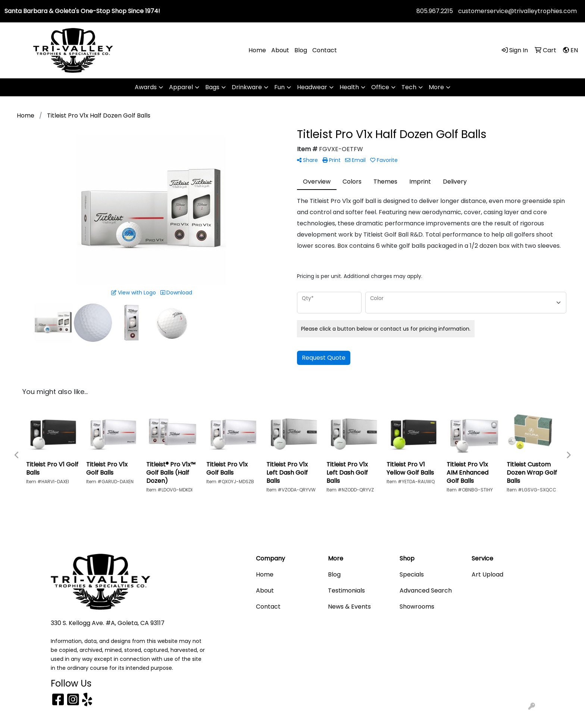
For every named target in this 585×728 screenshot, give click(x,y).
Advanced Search (426, 590)
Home (257, 50)
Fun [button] (279, 87)
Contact (325, 50)
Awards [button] (146, 87)
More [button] (436, 87)
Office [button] (380, 87)
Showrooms (417, 607)
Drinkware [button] (247, 87)
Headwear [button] (312, 87)
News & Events (349, 607)
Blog (301, 50)
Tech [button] (409, 87)
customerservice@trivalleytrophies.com (517, 11)
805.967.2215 (435, 11)
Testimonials (346, 590)
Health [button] (349, 87)
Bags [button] (212, 87)
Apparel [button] (181, 87)
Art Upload (487, 574)
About (280, 50)
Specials (412, 574)
